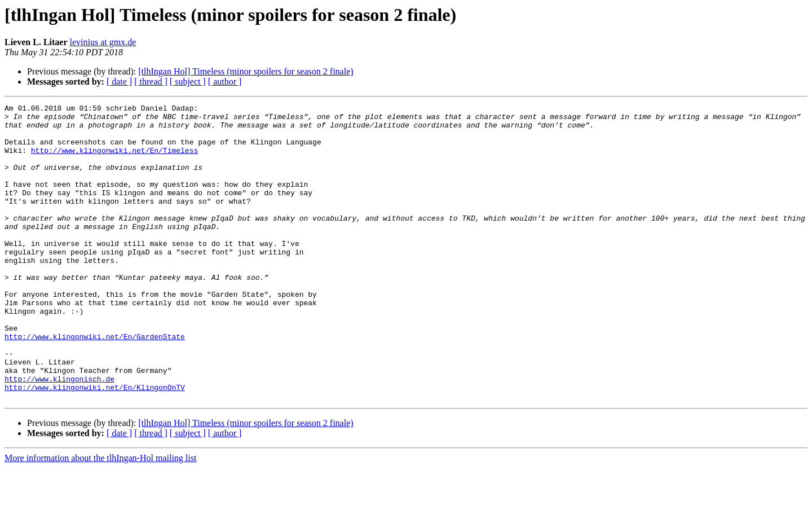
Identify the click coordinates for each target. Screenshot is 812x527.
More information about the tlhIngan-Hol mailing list (100, 517)
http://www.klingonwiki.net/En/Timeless (114, 160)
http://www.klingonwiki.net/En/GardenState (95, 384)
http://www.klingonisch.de (59, 434)
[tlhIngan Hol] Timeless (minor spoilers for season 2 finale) (246, 71)
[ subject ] (188, 82)
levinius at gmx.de (103, 42)
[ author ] (225, 82)
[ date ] (119, 82)
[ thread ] (151, 82)
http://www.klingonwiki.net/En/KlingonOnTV (95, 445)
